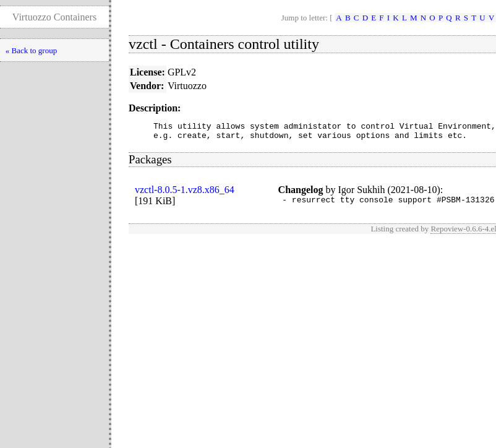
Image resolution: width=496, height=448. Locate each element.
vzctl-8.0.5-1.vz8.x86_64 (185, 193)
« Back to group (31, 50)
